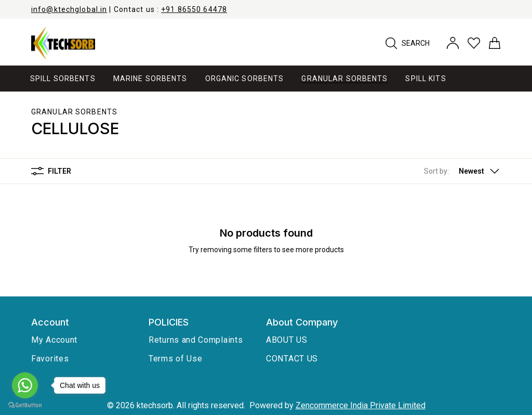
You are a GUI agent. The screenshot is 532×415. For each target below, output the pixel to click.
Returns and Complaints (196, 340)
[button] (462, 171)
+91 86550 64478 (194, 9)
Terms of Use (175, 359)
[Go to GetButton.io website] (25, 405)
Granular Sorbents (74, 112)
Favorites (50, 359)
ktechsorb (155, 405)
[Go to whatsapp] (25, 385)
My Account (54, 340)
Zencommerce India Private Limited (361, 405)
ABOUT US (287, 340)
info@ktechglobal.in (69, 9)
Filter (51, 171)
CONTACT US (292, 359)
